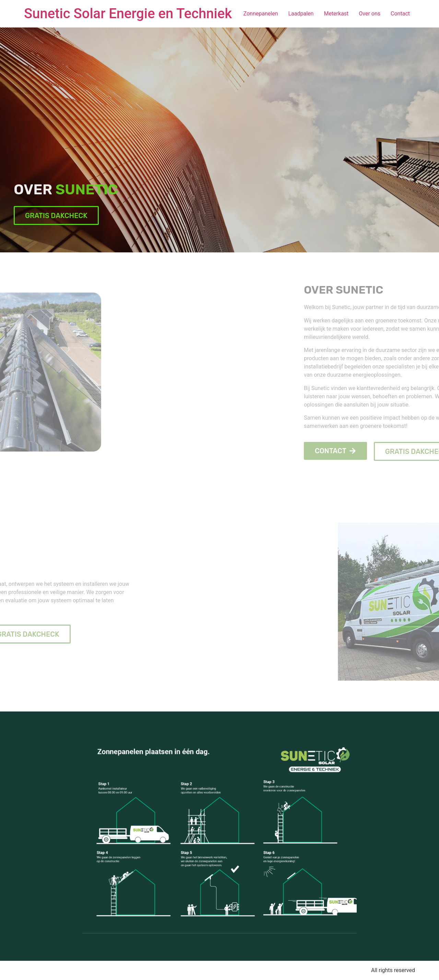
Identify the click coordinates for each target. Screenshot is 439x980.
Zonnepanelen (261, 14)
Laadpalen (301, 14)
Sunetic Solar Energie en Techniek (128, 14)
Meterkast (336, 14)
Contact (400, 14)
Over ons (370, 14)
